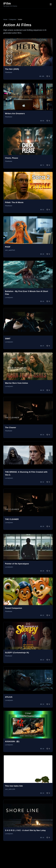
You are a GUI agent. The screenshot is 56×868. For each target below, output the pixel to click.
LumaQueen (9, 297)
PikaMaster (9, 72)
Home (5, 19)
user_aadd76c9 (10, 250)
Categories (13, 19)
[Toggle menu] (51, 4)
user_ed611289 (10, 789)
